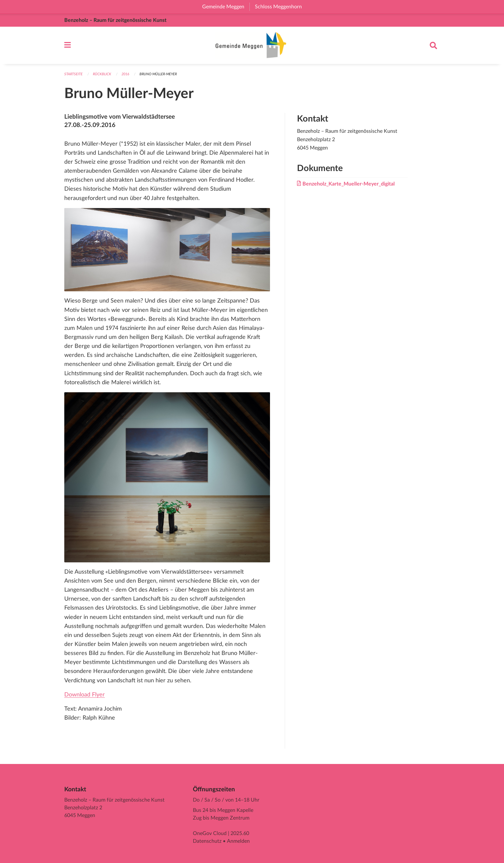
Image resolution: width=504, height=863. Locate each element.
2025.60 (240, 833)
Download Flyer (85, 695)
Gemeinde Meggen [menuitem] (226, 7)
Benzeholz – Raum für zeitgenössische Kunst (115, 20)
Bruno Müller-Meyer (158, 74)
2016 (125, 74)
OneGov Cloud (210, 833)
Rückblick (102, 74)
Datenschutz (207, 841)
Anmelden (238, 841)
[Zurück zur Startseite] (252, 45)
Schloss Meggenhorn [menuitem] (281, 7)
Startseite (73, 74)
